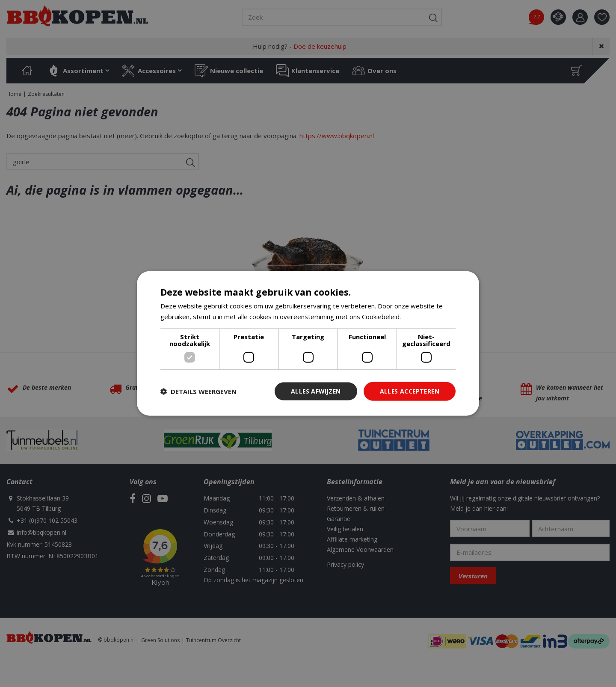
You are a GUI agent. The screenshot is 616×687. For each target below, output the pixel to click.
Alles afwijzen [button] (314, 391)
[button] (198, 391)
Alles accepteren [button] (409, 391)
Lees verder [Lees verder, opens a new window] (421, 317)
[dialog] (308, 344)
